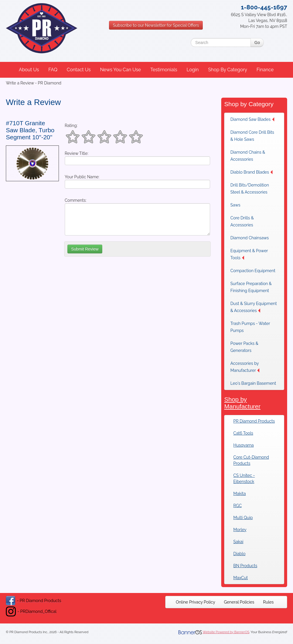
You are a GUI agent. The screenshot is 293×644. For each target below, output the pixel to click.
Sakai (238, 542)
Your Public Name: (82, 177)
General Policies (239, 602)
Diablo (239, 554)
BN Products (245, 566)
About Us (29, 70)
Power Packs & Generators (244, 347)
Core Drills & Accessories (242, 221)
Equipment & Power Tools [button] (249, 254)
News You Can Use (120, 70)
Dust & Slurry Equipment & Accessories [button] (253, 307)
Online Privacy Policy (195, 602)
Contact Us (79, 70)
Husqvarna (243, 445)
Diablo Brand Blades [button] (251, 172)
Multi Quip (243, 518)
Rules (268, 602)
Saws (235, 205)
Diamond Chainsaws (249, 238)
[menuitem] (29, 70)
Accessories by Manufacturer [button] (245, 367)
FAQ (53, 70)
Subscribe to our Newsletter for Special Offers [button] (156, 25)
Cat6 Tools (243, 433)
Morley (240, 530)
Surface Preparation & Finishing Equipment (251, 287)
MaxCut (240, 578)
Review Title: (77, 153)
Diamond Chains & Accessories (248, 156)
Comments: (76, 200)
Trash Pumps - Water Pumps (250, 327)
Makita (240, 494)
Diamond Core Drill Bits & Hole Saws (252, 136)
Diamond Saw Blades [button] (252, 119)
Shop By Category (228, 70)
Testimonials (164, 70)
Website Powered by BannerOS (226, 632)
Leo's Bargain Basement (253, 383)
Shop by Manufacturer (242, 403)
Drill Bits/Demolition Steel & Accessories (250, 189)
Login (193, 70)
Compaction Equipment (253, 271)
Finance (265, 70)
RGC (237, 506)
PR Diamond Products (254, 421)
